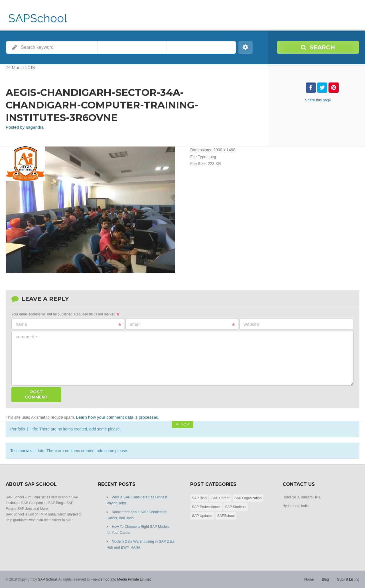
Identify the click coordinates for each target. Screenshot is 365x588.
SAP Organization (248, 497)
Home (310, 577)
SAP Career (220, 497)
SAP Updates (202, 515)
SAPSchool (226, 515)
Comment (26, 336)
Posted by (24, 127)
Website (251, 324)
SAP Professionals (206, 506)
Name (68, 324)
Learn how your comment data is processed (115, 417)
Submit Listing (349, 577)
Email (182, 324)
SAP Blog (199, 497)
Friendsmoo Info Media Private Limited (119, 577)
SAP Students (236, 506)
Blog (326, 577)
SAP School (47, 577)
